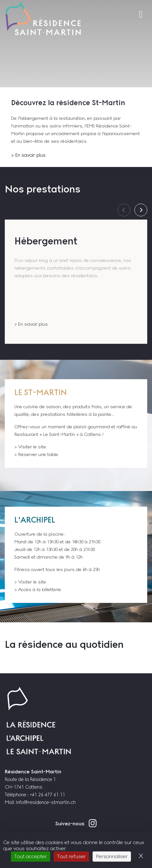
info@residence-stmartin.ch (46, 802)
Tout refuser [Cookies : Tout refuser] (71, 856)
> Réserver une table (36, 454)
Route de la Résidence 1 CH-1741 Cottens (33, 779)
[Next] (141, 210)
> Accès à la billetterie (38, 590)
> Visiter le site (30, 447)
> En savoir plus (28, 155)
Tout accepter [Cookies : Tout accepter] (30, 856)
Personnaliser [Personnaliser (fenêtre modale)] (112, 856)
